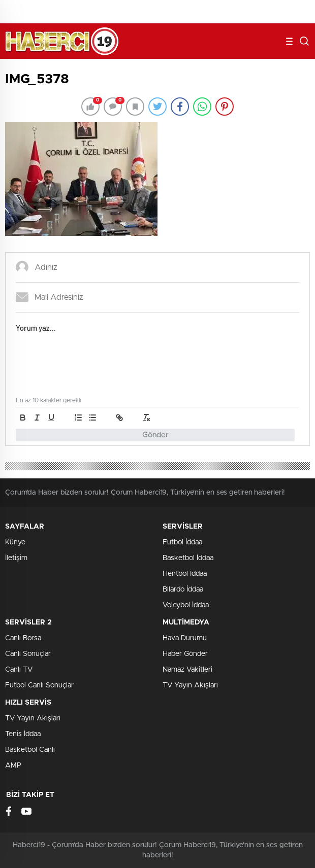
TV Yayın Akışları (190, 685)
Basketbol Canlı (30, 750)
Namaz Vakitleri (187, 670)
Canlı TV (19, 670)
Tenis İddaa (23, 734)
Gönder (155, 435)
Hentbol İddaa (185, 574)
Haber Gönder (185, 654)
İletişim (16, 558)
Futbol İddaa (182, 542)
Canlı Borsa (23, 638)
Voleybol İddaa (186, 605)
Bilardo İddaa (183, 589)
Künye (15, 542)
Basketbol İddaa (188, 558)
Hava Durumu (185, 638)
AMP (13, 766)
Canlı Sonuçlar (28, 654)
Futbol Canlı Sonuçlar (39, 685)
